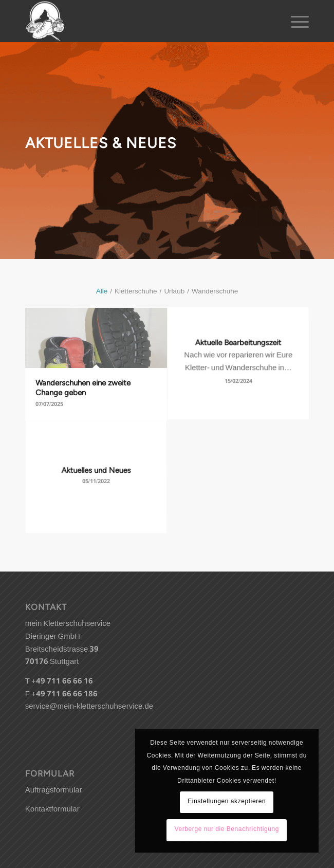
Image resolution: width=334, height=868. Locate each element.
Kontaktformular (52, 810)
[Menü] (295, 21)
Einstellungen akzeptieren (227, 802)
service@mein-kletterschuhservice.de (89, 707)
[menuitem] (295, 21)
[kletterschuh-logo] (139, 21)
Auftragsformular (54, 791)
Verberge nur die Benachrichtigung (227, 830)
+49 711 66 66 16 (62, 682)
